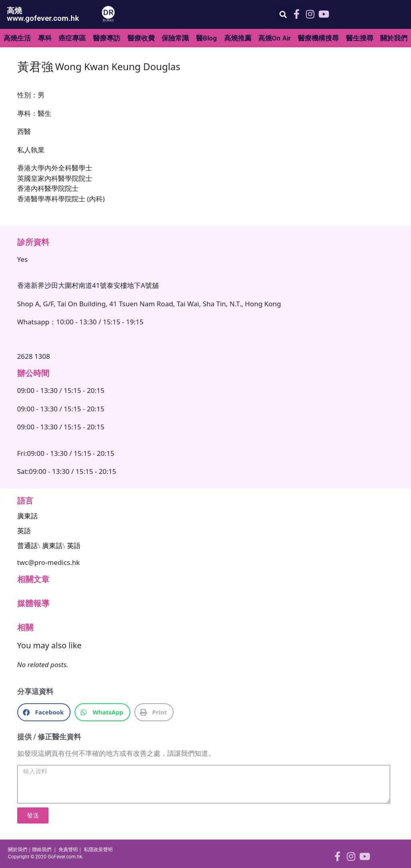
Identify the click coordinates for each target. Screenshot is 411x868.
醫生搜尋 (360, 38)
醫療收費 (141, 38)
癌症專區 (72, 38)
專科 (45, 38)
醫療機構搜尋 (318, 38)
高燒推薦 (238, 38)
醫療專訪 (107, 38)
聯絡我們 (42, 850)
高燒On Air (274, 38)
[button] (283, 15)
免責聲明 (68, 850)
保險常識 (175, 38)
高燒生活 (17, 38)
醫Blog (207, 38)
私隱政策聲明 (98, 850)
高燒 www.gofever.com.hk (43, 14)
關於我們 (18, 850)
